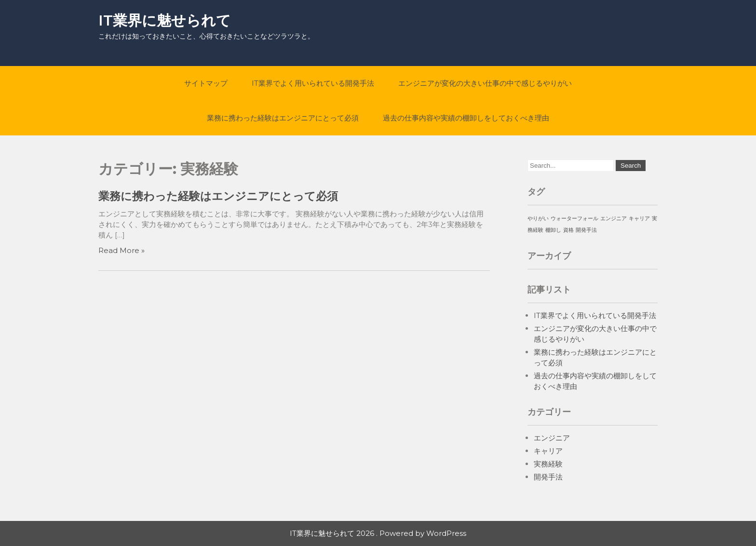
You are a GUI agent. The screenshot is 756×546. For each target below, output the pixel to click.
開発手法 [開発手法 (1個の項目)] (586, 230)
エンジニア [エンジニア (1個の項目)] (614, 219)
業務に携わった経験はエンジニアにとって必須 (283, 118)
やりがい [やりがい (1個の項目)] (538, 219)
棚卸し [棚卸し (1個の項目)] (553, 230)
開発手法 (548, 477)
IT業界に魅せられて (165, 20)
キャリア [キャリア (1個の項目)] (639, 219)
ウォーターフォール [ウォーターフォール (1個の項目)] (574, 219)
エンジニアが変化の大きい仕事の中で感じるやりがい (485, 83)
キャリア (548, 451)
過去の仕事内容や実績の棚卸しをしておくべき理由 (466, 118)
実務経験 (548, 464)
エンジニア (552, 438)
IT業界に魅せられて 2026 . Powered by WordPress (378, 533)
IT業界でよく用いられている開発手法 (313, 83)
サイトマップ (206, 83)
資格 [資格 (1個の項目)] (568, 230)
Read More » (121, 250)
